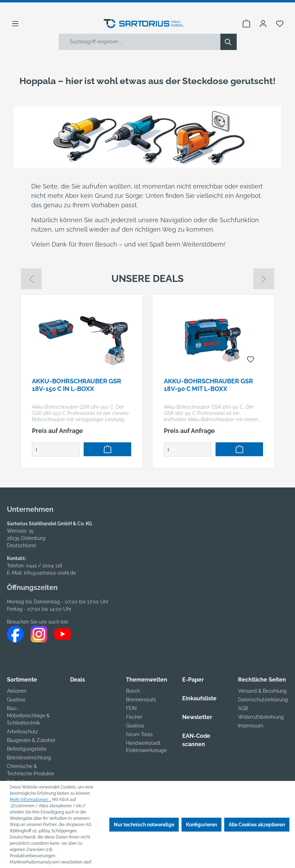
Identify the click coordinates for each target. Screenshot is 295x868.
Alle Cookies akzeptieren (257, 825)
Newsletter (197, 717)
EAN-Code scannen (196, 740)
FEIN (131, 708)
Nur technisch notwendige (144, 825)
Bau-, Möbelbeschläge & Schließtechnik (28, 716)
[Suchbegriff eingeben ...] (140, 42)
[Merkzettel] (280, 24)
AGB (243, 708)
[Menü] (15, 24)
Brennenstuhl (141, 700)
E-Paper (193, 680)
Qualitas (16, 700)
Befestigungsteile (27, 749)
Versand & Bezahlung (262, 691)
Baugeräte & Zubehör (31, 740)
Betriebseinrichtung (29, 758)
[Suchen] (229, 42)
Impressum (251, 726)
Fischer (134, 717)
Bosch (133, 691)
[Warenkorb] (246, 24)
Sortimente (22, 680)
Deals (78, 680)
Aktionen (17, 691)
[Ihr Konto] (263, 24)
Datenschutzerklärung (263, 700)
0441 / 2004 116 (44, 566)
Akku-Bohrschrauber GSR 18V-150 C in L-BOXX (77, 385)
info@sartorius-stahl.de (50, 573)
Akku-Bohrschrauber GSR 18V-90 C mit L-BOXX (208, 385)
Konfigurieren (201, 825)
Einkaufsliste (199, 698)
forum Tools (139, 734)
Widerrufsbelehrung (261, 717)
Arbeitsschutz (22, 732)
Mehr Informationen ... (30, 800)
